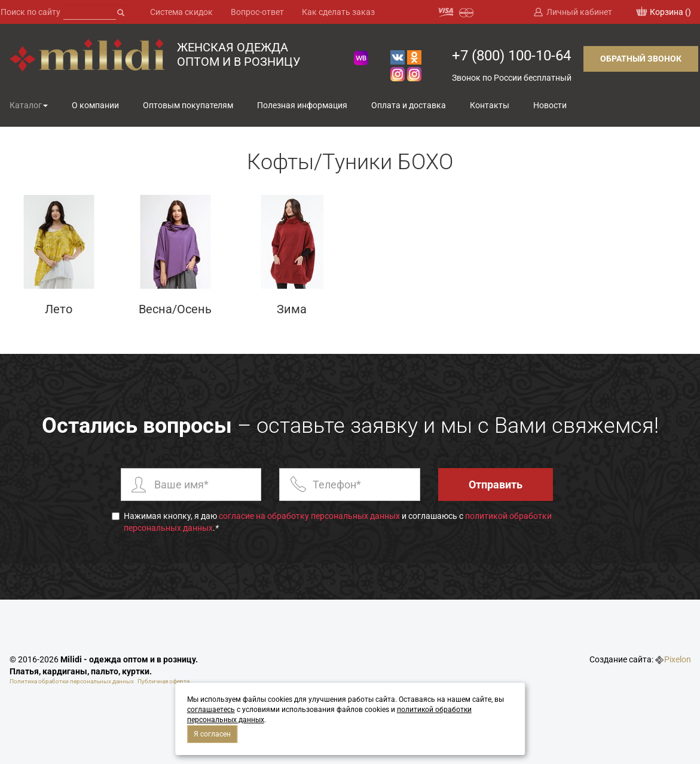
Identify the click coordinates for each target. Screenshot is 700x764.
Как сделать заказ (338, 12)
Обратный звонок (641, 59)
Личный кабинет (579, 12)
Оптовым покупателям (188, 105)
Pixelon (678, 659)
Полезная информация (302, 105)
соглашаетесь (211, 710)
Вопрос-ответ (257, 12)
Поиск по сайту (30, 12)
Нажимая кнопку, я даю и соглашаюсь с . (332, 522)
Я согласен (212, 734)
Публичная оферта (163, 681)
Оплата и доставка (409, 105)
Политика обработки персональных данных (72, 681)
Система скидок (181, 12)
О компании (95, 105)
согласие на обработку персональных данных (309, 516)
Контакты (490, 105)
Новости (550, 105)
